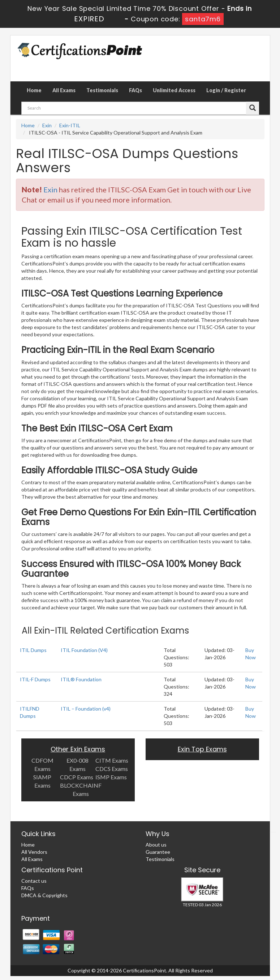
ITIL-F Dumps (35, 679)
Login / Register (226, 90)
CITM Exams (112, 760)
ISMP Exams (111, 777)
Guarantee (158, 852)
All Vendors (34, 852)
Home (34, 90)
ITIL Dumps (33, 650)
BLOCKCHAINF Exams (81, 789)
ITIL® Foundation (81, 679)
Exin (47, 125)
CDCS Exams (112, 769)
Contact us (34, 881)
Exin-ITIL (70, 125)
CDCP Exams (77, 777)
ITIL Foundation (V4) (84, 650)
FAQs (135, 90)
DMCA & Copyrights (44, 895)
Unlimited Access (174, 90)
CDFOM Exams (42, 764)
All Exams (64, 90)
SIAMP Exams (42, 781)
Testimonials (102, 90)
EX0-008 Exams (77, 764)
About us (156, 845)
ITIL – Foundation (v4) (86, 709)
